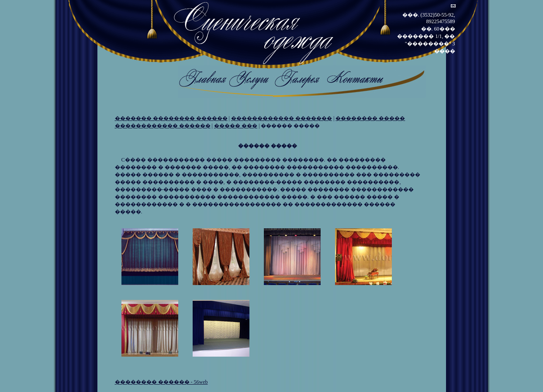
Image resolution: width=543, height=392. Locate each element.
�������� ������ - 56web (161, 382)
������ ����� (290, 126)
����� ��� (236, 126)
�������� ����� (370, 118)
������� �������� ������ (171, 118)
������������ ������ (163, 126)
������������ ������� (282, 118)
